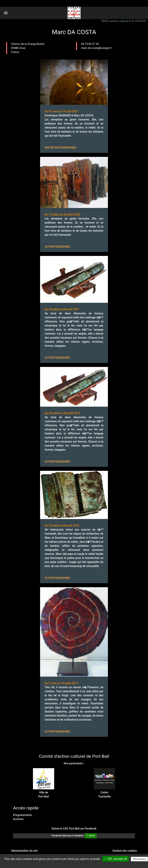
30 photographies (57, 462)
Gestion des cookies (125, 851)
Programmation (23, 815)
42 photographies (57, 732)
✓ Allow (91, 836)
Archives (18, 819)
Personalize (139, 859)
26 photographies (57, 247)
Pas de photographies (60, 148)
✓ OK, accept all (116, 859)
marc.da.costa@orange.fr (96, 48)
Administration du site (24, 851)
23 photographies (57, 358)
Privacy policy (76, 864)
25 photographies (57, 578)
